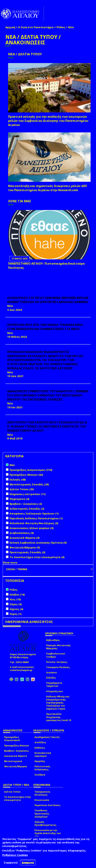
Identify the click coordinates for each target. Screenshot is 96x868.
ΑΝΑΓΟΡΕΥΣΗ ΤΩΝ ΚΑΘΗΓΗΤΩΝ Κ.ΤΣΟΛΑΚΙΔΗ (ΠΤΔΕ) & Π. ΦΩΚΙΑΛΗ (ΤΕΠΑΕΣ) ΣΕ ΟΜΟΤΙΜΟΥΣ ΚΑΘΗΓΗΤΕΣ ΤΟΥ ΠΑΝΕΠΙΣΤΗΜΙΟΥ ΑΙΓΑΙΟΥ (47, 426)
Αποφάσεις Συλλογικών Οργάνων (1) (34, 513)
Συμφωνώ (11, 862)
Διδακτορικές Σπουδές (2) (27, 509)
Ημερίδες (40, 761)
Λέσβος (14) (17, 595)
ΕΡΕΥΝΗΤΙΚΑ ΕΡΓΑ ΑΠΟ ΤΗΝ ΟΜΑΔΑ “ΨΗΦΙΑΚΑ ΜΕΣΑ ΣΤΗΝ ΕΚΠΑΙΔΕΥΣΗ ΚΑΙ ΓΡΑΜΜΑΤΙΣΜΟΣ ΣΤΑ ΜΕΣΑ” (45, 327)
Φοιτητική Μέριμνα (16, 766)
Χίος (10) (15, 599)
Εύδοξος (51, 678)
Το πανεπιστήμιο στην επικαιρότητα (17, 798)
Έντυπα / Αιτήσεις (57, 662)
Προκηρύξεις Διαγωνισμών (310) (31, 470)
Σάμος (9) (16, 604)
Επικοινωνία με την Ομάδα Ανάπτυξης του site (48, 833)
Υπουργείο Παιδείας (58, 667)
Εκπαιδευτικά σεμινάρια (43, 754)
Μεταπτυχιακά (13, 761)
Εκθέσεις (40, 748)
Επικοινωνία (42, 800)
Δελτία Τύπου (12, 792)
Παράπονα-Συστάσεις (47, 805)
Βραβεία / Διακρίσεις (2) (26, 504)
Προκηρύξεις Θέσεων (16, 746)
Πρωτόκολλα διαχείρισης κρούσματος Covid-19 (59, 717)
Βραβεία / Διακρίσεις (16, 751)
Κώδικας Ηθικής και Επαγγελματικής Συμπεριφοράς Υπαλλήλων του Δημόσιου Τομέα (58, 703)
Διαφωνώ (28, 863)
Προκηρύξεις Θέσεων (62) (26, 475)
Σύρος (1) (16, 614)
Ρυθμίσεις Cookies (15, 855)
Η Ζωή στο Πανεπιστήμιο (36, 27)
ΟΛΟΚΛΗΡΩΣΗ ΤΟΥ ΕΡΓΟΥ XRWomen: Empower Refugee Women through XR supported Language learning (48, 300)
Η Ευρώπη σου (54, 691)
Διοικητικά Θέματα (16, 756)
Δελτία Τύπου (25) (22, 489)
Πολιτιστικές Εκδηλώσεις (42, 768)
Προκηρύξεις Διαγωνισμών (12, 739)
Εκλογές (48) (18, 480)
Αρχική (10, 27)
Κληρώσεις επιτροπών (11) (28, 494)
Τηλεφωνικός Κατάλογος (42, 793)
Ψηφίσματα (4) (19, 499)
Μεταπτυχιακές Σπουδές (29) (29, 484)
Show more (10, 563)
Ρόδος (61, 27)
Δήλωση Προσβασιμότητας (45, 823)
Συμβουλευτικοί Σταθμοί (56, 655)
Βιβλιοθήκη (53, 640)
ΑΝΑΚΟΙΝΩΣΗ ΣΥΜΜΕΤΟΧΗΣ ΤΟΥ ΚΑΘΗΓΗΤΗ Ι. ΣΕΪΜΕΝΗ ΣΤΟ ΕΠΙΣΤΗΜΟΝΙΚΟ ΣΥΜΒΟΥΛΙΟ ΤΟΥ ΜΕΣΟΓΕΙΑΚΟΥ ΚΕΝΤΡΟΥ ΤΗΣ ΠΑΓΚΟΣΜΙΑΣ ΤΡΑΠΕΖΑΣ (48, 395)
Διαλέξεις (40, 742)
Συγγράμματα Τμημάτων (54, 684)
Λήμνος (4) (16, 609)
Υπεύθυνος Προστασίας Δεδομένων (42, 813)
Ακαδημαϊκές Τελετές (47, 737)
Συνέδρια (40, 775)
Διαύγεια (52, 672)
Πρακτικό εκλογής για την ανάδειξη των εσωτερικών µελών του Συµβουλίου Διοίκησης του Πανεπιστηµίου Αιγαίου (48, 121)
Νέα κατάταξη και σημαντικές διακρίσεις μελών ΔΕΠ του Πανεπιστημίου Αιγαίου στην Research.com (47, 188)
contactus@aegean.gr (22, 670)
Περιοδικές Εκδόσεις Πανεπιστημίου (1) (36, 518)
